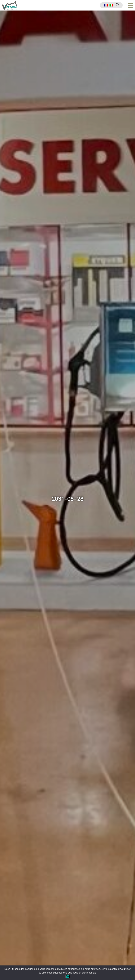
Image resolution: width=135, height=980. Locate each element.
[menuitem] (106, 5)
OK (67, 976)
